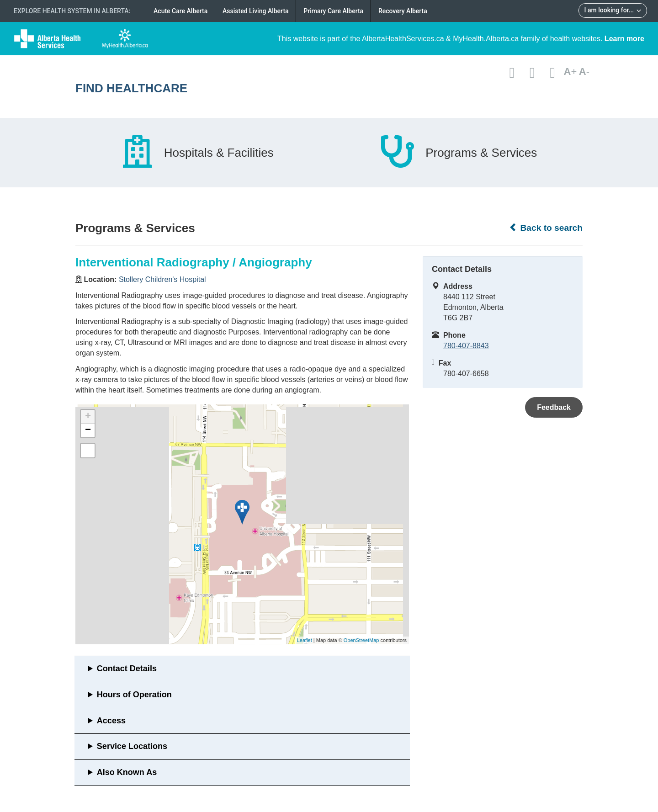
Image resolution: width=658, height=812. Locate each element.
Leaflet (305, 640)
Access (111, 721)
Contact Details (127, 669)
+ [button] (88, 417)
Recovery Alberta (403, 11)
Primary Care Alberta (333, 11)
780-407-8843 (466, 346)
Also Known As (127, 772)
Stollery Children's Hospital (162, 279)
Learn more (624, 39)
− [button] (88, 430)
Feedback (554, 407)
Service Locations (132, 746)
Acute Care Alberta (180, 11)
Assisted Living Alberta (256, 11)
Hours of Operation (134, 695)
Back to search (546, 228)
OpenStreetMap (361, 640)
